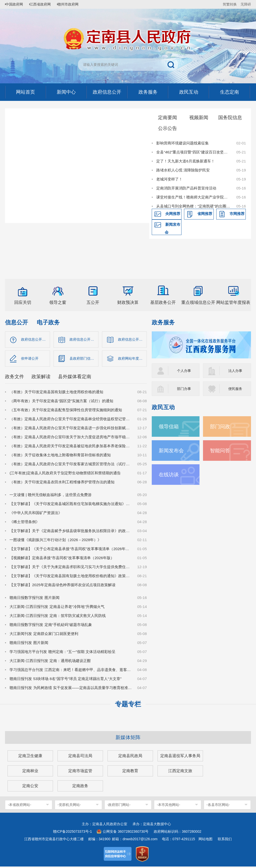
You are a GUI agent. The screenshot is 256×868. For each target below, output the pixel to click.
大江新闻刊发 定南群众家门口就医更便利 (44, 635)
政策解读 (41, 378)
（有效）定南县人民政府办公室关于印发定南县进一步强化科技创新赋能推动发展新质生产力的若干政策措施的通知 (71, 429)
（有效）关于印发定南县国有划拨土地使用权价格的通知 (56, 393)
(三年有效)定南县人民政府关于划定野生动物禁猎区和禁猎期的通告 (65, 474)
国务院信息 (230, 118)
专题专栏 (128, 706)
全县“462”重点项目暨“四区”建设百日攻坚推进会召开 (193, 152)
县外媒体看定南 (75, 378)
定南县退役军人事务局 (180, 757)
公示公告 (167, 128)
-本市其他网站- (168, 806)
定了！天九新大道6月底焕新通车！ (185, 161)
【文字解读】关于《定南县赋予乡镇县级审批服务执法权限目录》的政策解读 (71, 532)
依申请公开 (30, 359)
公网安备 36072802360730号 (126, 833)
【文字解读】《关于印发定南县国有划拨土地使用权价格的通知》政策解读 (71, 577)
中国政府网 (16, 4)
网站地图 (205, 840)
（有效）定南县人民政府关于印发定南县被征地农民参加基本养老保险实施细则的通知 (71, 447)
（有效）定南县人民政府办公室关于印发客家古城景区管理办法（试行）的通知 (71, 465)
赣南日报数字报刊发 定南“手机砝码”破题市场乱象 (51, 626)
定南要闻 (167, 118)
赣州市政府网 (74, 4)
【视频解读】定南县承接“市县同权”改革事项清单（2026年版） (62, 559)
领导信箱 (169, 426)
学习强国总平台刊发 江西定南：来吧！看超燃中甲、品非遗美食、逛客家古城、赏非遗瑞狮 (71, 671)
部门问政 (220, 426)
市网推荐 (237, 214)
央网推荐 (173, 214)
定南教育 (130, 772)
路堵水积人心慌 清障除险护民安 (183, 170)
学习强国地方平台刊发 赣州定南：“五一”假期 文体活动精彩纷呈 (62, 653)
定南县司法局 (80, 757)
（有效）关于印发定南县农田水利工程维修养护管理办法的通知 (62, 483)
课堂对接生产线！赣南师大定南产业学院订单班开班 (193, 197)
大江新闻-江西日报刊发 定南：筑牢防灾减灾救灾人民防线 (57, 617)
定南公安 (30, 787)
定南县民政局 (130, 757)
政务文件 (14, 378)
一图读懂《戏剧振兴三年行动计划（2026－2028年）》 (55, 541)
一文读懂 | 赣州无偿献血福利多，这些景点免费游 (50, 496)
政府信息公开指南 (35, 340)
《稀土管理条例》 (24, 523)
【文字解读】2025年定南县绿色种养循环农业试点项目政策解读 (62, 586)
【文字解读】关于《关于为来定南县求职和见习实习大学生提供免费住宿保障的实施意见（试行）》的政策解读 (71, 568)
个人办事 (184, 371)
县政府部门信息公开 (84, 359)
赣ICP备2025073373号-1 (72, 833)
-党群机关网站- (69, 806)
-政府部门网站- (119, 806)
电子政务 (48, 322)
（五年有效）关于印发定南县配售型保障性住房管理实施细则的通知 (66, 411)
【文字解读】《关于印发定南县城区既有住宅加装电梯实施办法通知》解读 (71, 505)
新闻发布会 (172, 228)
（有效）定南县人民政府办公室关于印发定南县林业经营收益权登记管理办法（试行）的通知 (71, 420)
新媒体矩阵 (128, 739)
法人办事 (236, 371)
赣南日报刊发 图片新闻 (29, 644)
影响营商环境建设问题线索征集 (182, 143)
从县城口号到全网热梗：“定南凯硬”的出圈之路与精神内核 (193, 206)
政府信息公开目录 (84, 340)
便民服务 (236, 389)
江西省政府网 (44, 4)
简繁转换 (230, 4)
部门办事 (184, 389)
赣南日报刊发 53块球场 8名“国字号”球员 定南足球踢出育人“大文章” (65, 680)
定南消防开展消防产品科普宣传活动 (186, 188)
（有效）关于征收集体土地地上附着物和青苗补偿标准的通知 (60, 456)
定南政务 (80, 787)
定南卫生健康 (30, 757)
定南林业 (30, 772)
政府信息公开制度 (132, 340)
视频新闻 (199, 118)
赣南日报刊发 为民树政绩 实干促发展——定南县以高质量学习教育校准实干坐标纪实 (71, 689)
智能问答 (220, 450)
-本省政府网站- (19, 806)
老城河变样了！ (169, 179)
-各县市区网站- (218, 806)
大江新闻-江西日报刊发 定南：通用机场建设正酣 (50, 662)
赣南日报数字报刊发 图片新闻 (34, 599)
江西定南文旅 (180, 772)
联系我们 (225, 840)
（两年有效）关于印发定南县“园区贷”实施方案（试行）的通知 (61, 402)
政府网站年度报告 (132, 359)
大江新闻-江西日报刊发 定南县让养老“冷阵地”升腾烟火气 (57, 608)
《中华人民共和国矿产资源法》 (36, 514)
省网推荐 (205, 214)
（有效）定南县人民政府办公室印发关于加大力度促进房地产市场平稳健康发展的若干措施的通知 (71, 438)
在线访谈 (169, 474)
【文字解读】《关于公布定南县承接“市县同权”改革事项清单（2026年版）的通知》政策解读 (71, 550)
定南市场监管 (80, 772)
